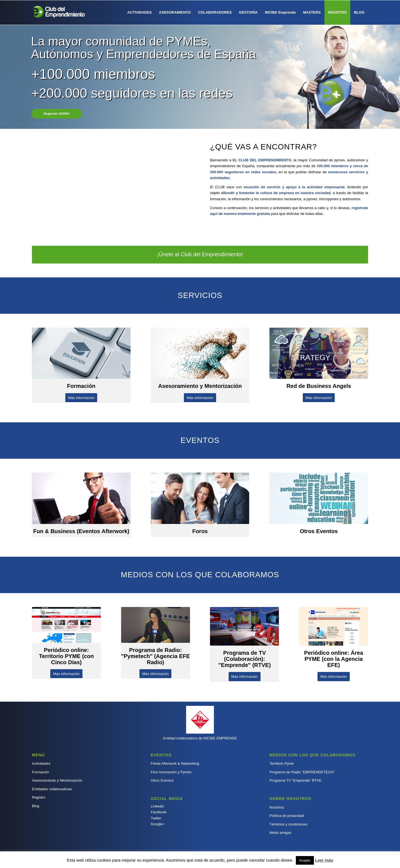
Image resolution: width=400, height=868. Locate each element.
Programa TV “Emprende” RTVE (295, 780)
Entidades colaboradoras (52, 789)
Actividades (41, 763)
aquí (214, 214)
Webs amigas (280, 833)
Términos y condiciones (288, 824)
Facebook (159, 812)
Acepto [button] (305, 860)
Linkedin (157, 806)
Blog (36, 806)
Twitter (156, 818)
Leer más (324, 860)
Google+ (158, 824)
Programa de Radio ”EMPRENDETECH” (302, 772)
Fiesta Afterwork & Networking (175, 763)
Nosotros (277, 807)
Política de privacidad (287, 816)
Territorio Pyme (282, 763)
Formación (40, 772)
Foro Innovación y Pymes (171, 772)
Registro (39, 797)
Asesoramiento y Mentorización (57, 780)
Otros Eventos (162, 780)
